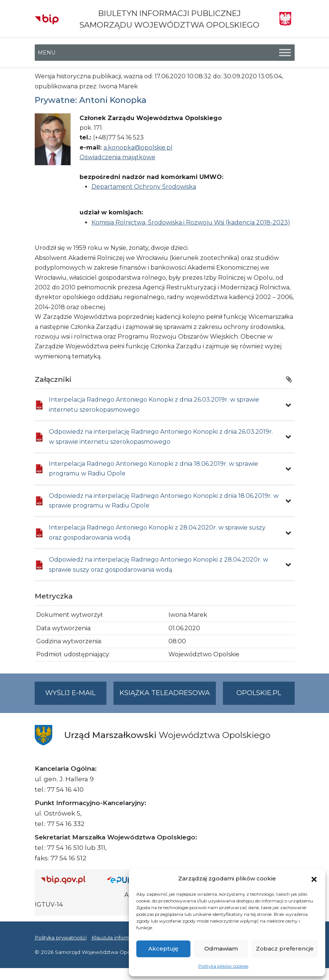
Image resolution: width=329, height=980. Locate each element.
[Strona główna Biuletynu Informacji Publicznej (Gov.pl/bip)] (68, 880)
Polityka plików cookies (223, 966)
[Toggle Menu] (285, 53)
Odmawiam (221, 948)
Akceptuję (163, 948)
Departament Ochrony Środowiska (144, 187)
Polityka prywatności (61, 937)
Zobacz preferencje (285, 948)
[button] (314, 879)
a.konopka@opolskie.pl (138, 147)
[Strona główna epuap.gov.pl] (127, 880)
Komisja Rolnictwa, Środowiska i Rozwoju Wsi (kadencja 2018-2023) (191, 222)
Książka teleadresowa (165, 693)
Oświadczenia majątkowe (117, 157)
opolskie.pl (259, 693)
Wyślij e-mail (76, 696)
